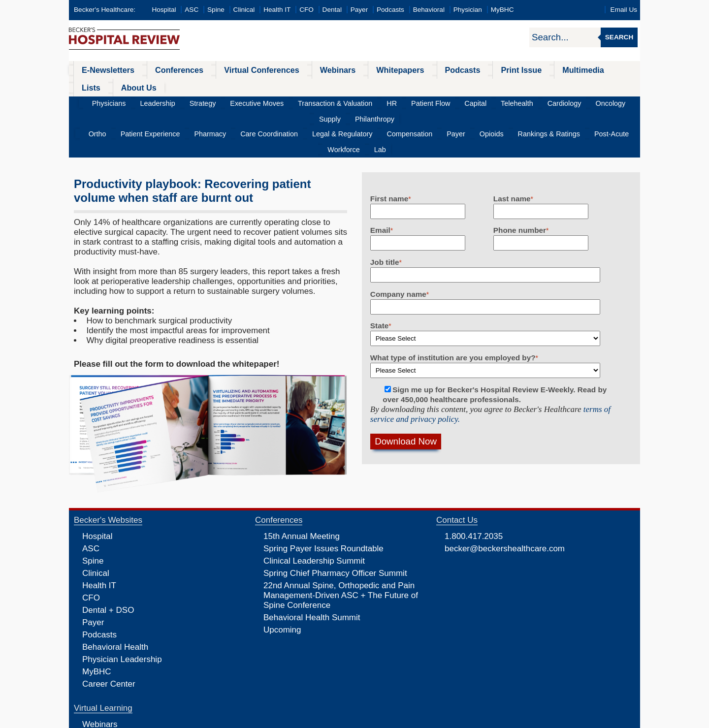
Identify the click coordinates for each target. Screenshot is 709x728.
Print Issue (467, 70)
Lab (616, 102)
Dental (332, 10)
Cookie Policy (288, 720)
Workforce (586, 102)
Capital (420, 86)
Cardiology (495, 86)
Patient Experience (147, 102)
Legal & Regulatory (314, 102)
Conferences (165, 70)
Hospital (164, 10)
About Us (606, 70)
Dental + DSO (108, 562)
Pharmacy (199, 102)
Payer (359, 10)
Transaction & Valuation (302, 86)
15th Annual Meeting (302, 489)
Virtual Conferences (239, 70)
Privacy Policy (249, 720)
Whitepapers (361, 70)
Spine (216, 10)
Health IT (277, 10)
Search (619, 37)
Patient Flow (383, 86)
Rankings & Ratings (491, 102)
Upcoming (282, 582)
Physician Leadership (122, 612)
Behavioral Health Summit (312, 570)
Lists (565, 70)
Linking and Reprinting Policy (346, 720)
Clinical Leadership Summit (314, 513)
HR (351, 86)
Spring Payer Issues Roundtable (323, 501)
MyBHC (502, 10)
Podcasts (390, 10)
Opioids (441, 102)
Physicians (107, 86)
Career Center (109, 636)
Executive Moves (232, 86)
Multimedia (521, 70)
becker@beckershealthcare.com (505, 501)
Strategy (186, 86)
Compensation (373, 102)
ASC (192, 10)
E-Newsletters (102, 70)
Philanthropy (605, 86)
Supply (567, 86)
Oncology (534, 86)
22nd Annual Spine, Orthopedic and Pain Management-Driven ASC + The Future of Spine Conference (341, 548)
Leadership (148, 86)
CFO (306, 10)
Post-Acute (546, 102)
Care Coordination (250, 102)
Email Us (624, 10)
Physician (468, 10)
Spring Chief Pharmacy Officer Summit (335, 525)
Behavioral (429, 10)
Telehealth (455, 86)
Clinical (244, 10)
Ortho (101, 102)
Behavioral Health (115, 599)
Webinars (306, 70)
